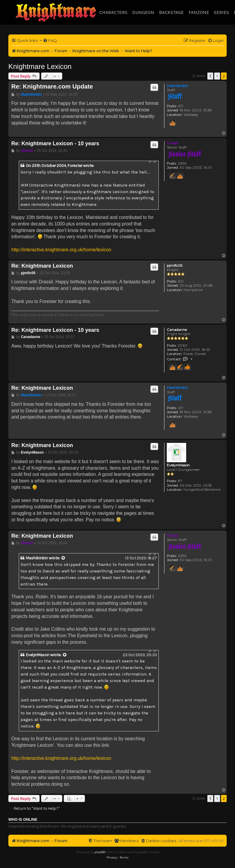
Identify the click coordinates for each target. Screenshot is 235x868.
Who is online (23, 820)
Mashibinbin (178, 86)
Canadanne (177, 330)
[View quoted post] (63, 558)
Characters (113, 12)
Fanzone (199, 12)
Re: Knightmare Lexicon (42, 266)
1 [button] (217, 76)
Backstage (171, 12)
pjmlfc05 (175, 266)
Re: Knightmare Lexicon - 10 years (55, 143)
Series (221, 12)
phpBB (100, 852)
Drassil (172, 143)
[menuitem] (50, 41)
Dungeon (143, 12)
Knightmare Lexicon (40, 66)
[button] (210, 76)
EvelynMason (178, 465)
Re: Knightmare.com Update (52, 86)
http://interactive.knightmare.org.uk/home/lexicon (61, 250)
